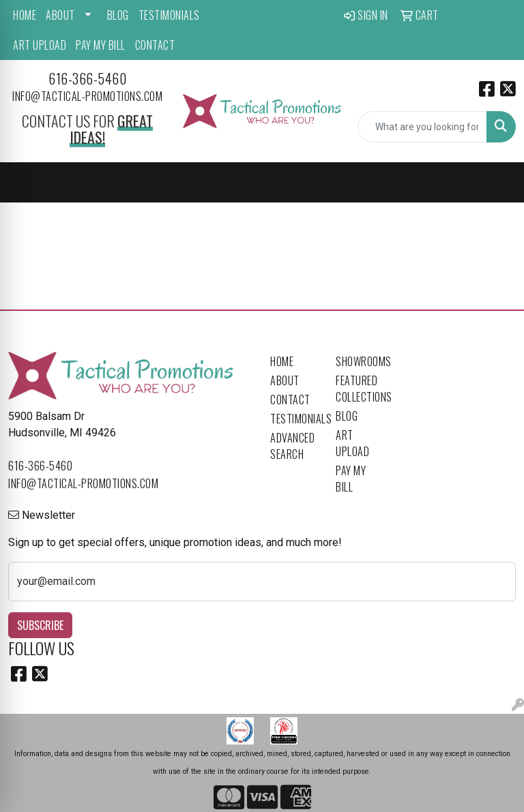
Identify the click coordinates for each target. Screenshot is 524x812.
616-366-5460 (87, 78)
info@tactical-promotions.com (87, 96)
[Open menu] (497, 183)
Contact (155, 45)
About (60, 15)
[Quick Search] (422, 127)
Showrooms (360, 361)
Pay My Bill (101, 45)
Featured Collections (360, 389)
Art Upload (40, 45)
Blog (118, 15)
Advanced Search (292, 446)
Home (25, 15)
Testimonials (169, 15)
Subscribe (40, 625)
